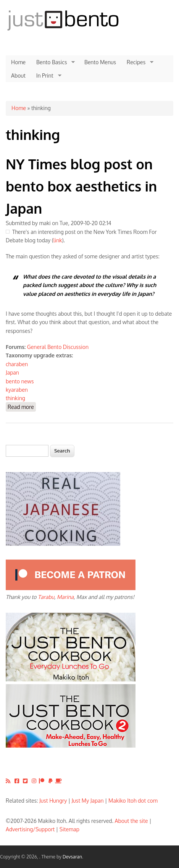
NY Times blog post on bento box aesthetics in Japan (81, 186)
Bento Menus (100, 62)
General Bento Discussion (58, 347)
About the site (131, 821)
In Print (46, 76)
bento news (20, 381)
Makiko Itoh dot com (133, 801)
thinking (15, 398)
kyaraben (17, 390)
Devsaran (72, 857)
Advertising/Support (30, 829)
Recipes (137, 62)
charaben (17, 364)
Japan (12, 372)
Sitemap (69, 829)
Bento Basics (53, 62)
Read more (22, 406)
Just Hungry (53, 801)
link (58, 240)
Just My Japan (88, 801)
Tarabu (46, 597)
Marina (65, 597)
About (18, 75)
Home (18, 62)
